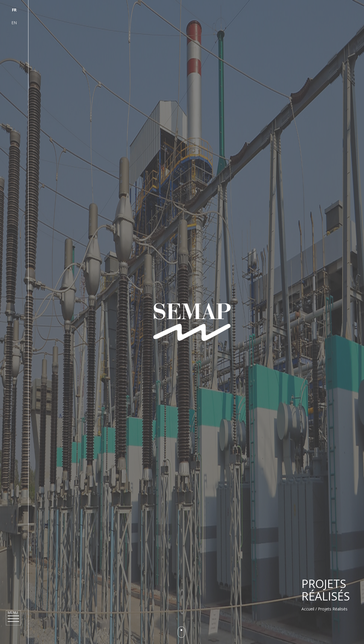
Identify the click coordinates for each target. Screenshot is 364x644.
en (14, 23)
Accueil (308, 609)
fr (14, 10)
